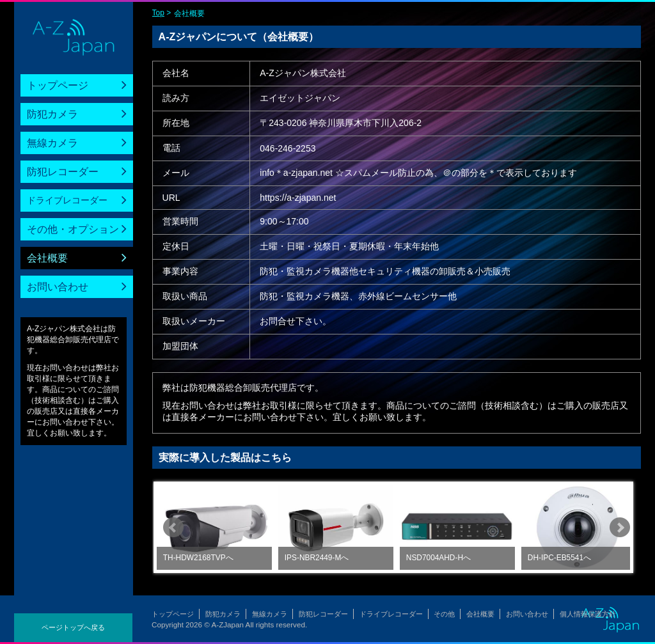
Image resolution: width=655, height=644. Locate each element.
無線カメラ (52, 143)
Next (620, 528)
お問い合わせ (58, 287)
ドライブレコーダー (67, 200)
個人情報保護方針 (588, 614)
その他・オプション (73, 229)
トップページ (58, 85)
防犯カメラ (52, 114)
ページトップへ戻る (73, 627)
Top (158, 13)
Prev (173, 528)
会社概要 (47, 258)
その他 (444, 614)
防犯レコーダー (63, 172)
